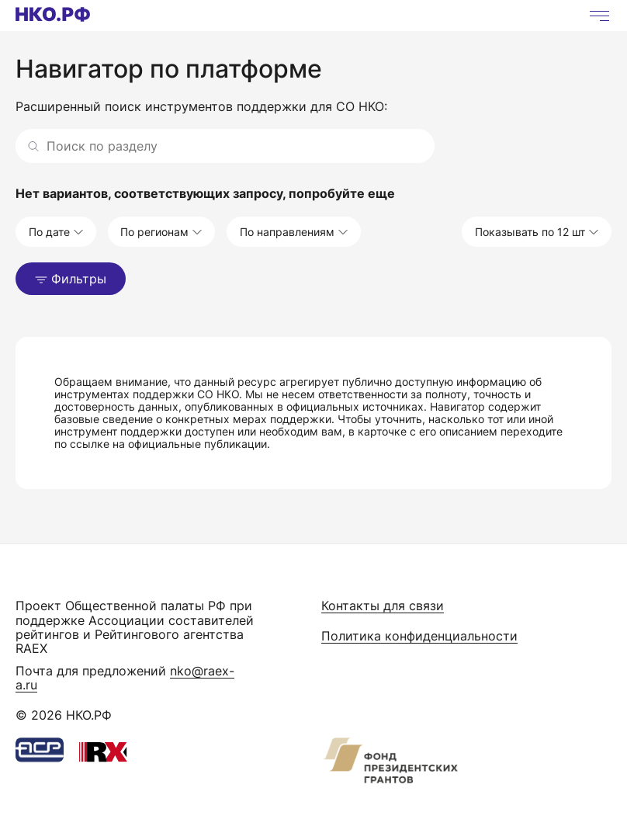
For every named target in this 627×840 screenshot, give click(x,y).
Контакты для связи (383, 606)
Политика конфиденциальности (419, 636)
